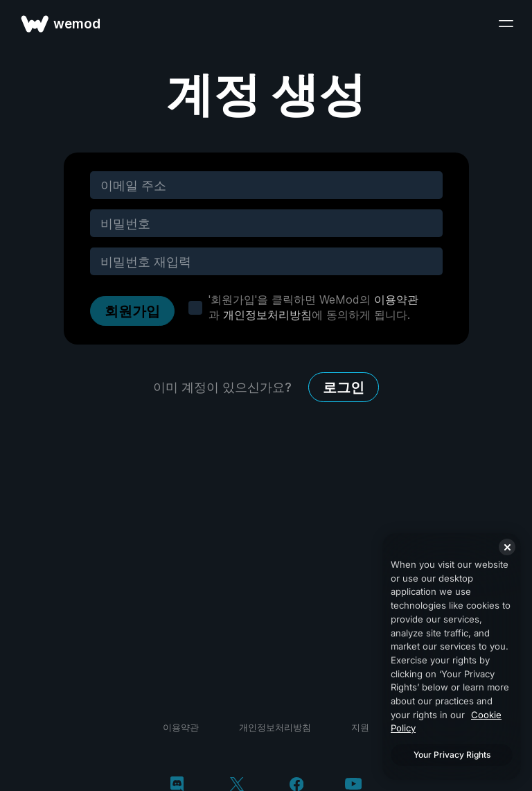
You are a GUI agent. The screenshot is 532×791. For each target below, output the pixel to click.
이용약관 (396, 299)
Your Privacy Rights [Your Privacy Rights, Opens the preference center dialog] (452, 755)
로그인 (344, 388)
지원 (360, 727)
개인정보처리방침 (267, 315)
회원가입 (132, 311)
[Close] (507, 547)
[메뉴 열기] (506, 24)
